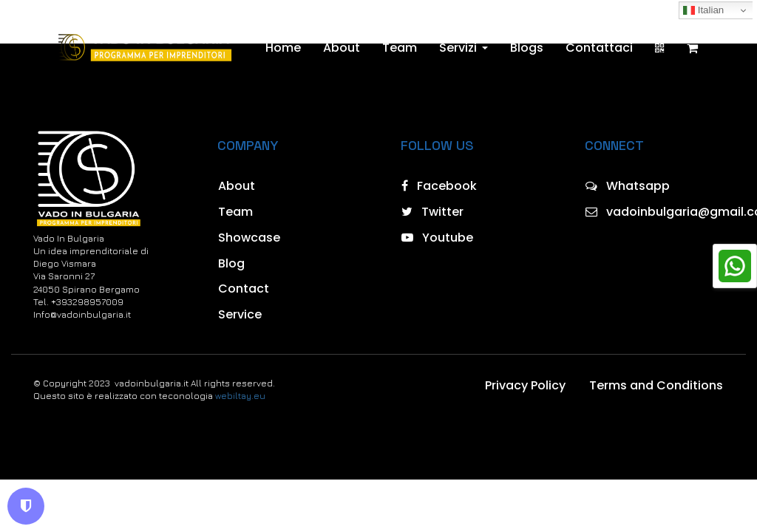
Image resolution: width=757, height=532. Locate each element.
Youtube (437, 238)
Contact (244, 289)
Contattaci (599, 48)
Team (400, 48)
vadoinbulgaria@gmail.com (655, 212)
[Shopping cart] (692, 48)
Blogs (527, 48)
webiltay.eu (240, 396)
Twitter (432, 212)
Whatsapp (628, 186)
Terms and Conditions (656, 385)
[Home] (144, 48)
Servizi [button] (464, 48)
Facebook (439, 186)
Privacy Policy (525, 385)
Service (240, 314)
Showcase (249, 238)
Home (283, 48)
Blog (231, 263)
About (342, 48)
